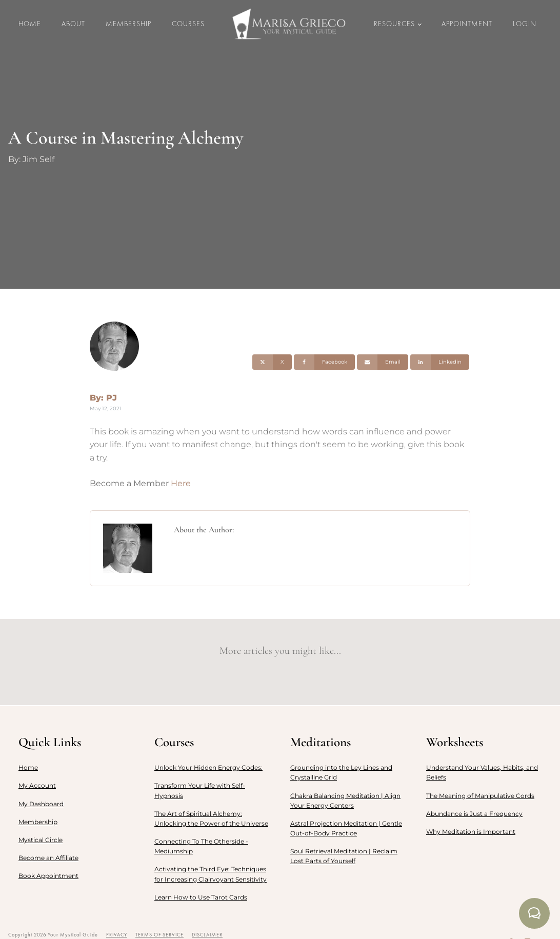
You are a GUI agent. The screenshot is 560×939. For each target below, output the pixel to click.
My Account (37, 785)
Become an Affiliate (48, 858)
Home (30, 24)
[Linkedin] (440, 362)
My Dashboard (41, 804)
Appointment (467, 24)
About (73, 24)
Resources (394, 24)
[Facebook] (324, 362)
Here (181, 483)
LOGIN (525, 24)
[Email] (383, 362)
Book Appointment (48, 876)
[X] (272, 362)
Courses (188, 24)
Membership (128, 24)
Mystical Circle (41, 840)
